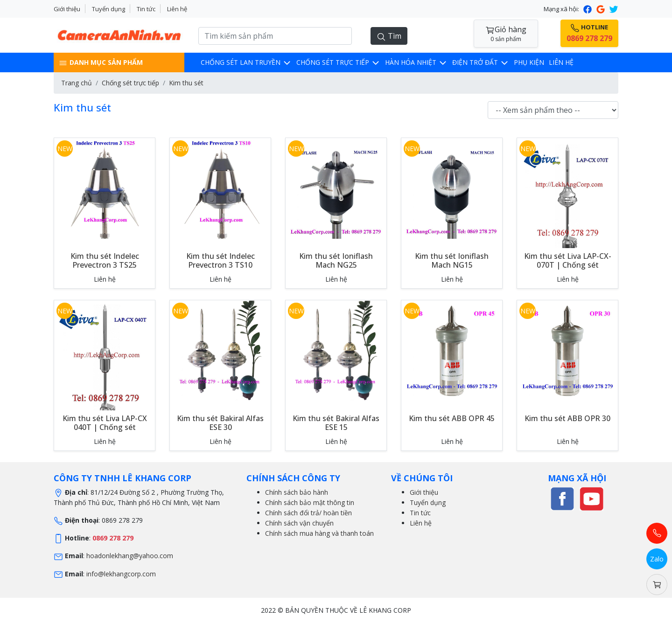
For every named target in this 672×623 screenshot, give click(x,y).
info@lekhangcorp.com (121, 574)
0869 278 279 (113, 538)
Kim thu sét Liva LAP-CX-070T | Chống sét (568, 260)
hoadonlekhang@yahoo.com (130, 556)
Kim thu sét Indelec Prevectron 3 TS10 (220, 260)
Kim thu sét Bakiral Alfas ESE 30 (220, 423)
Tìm (389, 36)
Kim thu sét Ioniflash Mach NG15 (452, 260)
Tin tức (146, 9)
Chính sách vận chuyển (299, 523)
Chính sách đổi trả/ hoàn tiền (308, 513)
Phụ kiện (529, 62)
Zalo (657, 559)
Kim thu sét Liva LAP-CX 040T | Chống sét (105, 423)
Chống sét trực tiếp (338, 62)
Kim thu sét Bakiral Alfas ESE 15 (336, 423)
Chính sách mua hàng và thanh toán (319, 533)
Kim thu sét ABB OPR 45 (452, 418)
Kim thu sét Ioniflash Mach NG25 (336, 260)
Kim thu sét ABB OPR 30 (567, 418)
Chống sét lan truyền (246, 62)
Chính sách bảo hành (297, 492)
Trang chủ (77, 83)
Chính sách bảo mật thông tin (310, 502)
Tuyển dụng (108, 9)
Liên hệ (177, 9)
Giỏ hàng (506, 34)
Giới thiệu (67, 9)
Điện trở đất (481, 62)
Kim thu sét (186, 83)
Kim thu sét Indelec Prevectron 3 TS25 (105, 260)
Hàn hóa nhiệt (416, 62)
